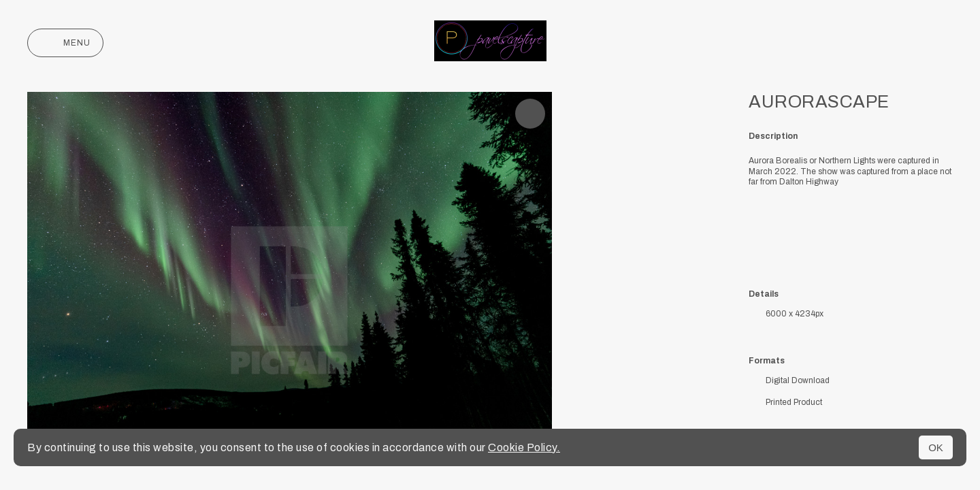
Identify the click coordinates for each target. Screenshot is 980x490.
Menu (65, 43)
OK (936, 447)
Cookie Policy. (524, 447)
